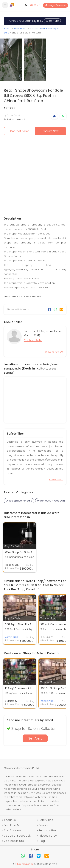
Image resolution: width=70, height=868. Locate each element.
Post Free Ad (12, 825)
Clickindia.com (24, 864)
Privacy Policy (48, 836)
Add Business (13, 830)
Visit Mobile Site (14, 841)
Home (7, 29)
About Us (10, 820)
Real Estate (21, 29)
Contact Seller (19, 131)
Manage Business (56, 5)
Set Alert (35, 738)
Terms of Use (47, 830)
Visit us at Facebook (17, 836)
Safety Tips (46, 820)
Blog (42, 841)
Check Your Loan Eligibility (35, 21)
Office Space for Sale (19, 501)
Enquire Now (51, 131)
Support (44, 825)
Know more (56, 480)
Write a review (54, 352)
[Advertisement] (35, 176)
